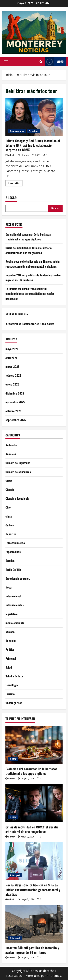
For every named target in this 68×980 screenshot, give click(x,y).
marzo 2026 (12, 367)
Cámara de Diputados (18, 463)
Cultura (10, 525)
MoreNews (33, 976)
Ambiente (11, 445)
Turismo (10, 694)
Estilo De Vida (13, 570)
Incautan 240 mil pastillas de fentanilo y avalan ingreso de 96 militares (32, 950)
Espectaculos (17, 131)
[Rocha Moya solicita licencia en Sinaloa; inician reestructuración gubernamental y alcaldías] (34, 861)
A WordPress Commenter (21, 324)
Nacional (10, 632)
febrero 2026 (13, 375)
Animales (11, 454)
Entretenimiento (15, 543)
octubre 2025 (13, 411)
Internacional (13, 596)
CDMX (9, 481)
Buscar (11, 198)
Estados (10, 561)
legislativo (12, 614)
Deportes (11, 534)
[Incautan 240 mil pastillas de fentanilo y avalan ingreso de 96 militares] (34, 924)
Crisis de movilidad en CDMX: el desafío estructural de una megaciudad (32, 829)
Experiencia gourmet (18, 578)
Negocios (11, 641)
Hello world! (47, 324)
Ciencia (10, 490)
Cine (8, 507)
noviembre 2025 (15, 402)
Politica (10, 649)
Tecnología (12, 685)
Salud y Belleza (14, 676)
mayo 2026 (12, 349)
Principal (33, 131)
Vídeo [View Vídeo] (54, 62)
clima (9, 516)
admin (12, 155)
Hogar (9, 587)
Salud (9, 667)
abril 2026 (12, 358)
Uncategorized (14, 703)
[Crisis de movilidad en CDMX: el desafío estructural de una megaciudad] (34, 803)
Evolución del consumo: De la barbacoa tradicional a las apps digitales (31, 771)
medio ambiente (15, 623)
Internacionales (15, 605)
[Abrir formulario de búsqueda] (41, 62)
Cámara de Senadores (18, 472)
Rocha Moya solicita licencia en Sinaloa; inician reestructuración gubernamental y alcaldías (33, 889)
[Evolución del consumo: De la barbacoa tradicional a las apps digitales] (34, 745)
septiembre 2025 (16, 420)
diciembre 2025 (15, 393)
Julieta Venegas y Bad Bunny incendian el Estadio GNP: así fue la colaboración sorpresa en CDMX (34, 117)
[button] (6, 62)
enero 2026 (12, 384)
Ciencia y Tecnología (17, 498)
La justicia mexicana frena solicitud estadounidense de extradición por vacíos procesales (30, 294)
